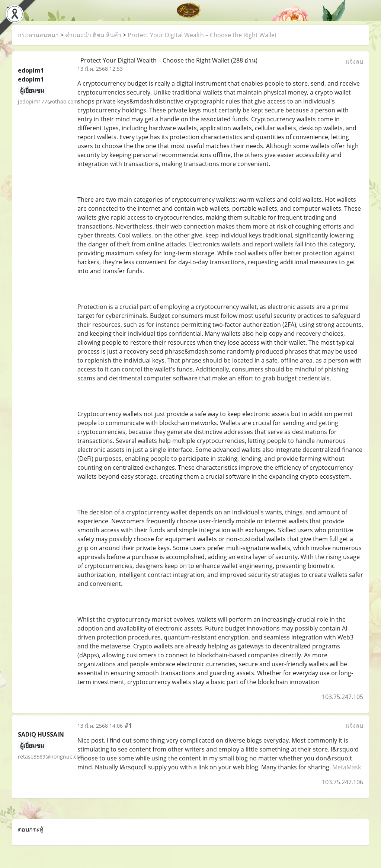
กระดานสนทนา (38, 35)
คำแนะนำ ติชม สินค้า (93, 35)
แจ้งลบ (354, 61)
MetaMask (347, 767)
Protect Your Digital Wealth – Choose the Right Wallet (202, 35)
